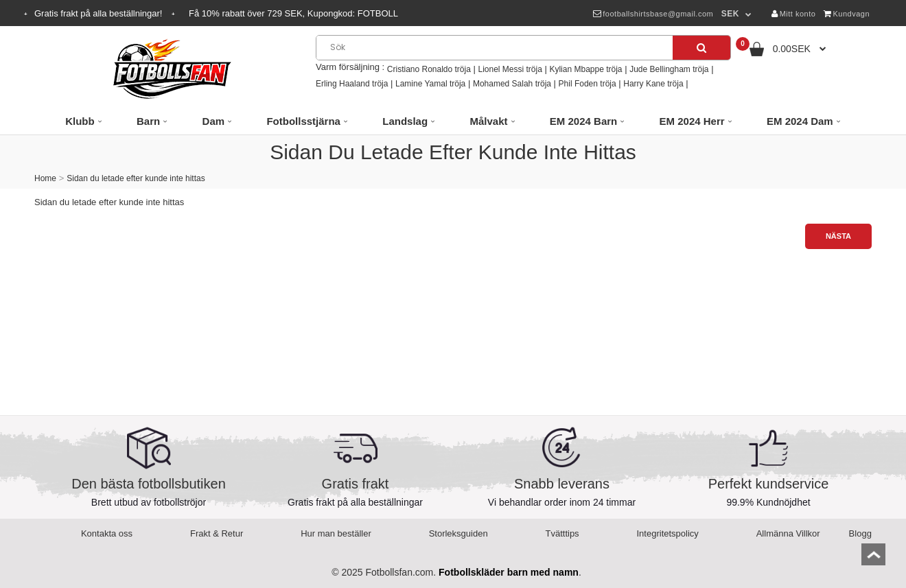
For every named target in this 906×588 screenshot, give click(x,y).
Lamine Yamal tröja (430, 84)
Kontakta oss (107, 533)
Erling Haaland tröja (352, 84)
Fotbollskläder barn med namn (509, 572)
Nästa (838, 236)
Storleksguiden (458, 533)
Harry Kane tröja (653, 84)
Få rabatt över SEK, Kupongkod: (293, 13)
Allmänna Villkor (788, 533)
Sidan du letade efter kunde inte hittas (136, 178)
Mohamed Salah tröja (512, 84)
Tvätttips (562, 533)
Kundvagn (847, 14)
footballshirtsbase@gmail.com (653, 14)
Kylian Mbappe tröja (585, 69)
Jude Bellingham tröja (669, 69)
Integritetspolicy (668, 533)
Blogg (860, 533)
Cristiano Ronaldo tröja (429, 69)
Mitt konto (793, 14)
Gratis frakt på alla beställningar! (100, 13)
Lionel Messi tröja (510, 69)
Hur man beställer (336, 533)
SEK (730, 14)
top (873, 559)
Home (45, 178)
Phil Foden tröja (588, 84)
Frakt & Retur (217, 533)
